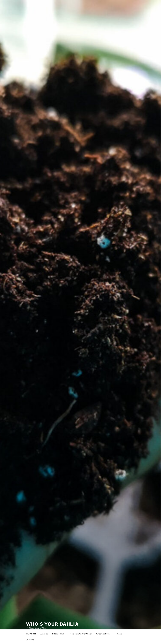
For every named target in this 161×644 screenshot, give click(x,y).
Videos (121, 634)
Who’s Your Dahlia (52, 624)
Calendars (30, 640)
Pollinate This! (59, 634)
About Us (44, 634)
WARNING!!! (31, 634)
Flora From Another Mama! (81, 634)
